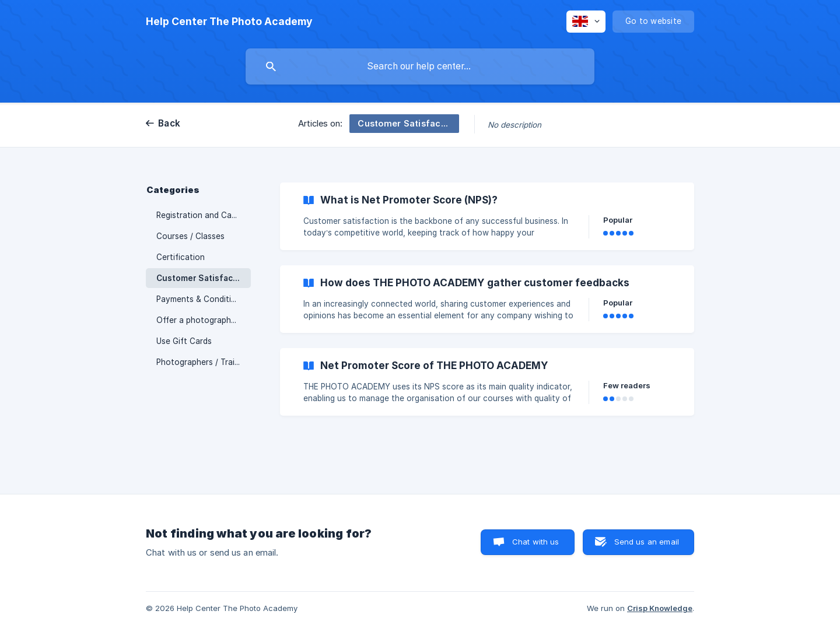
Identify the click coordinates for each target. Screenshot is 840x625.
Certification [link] (181, 257)
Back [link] (169, 123)
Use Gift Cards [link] (184, 341)
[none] (229, 22)
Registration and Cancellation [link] (204, 215)
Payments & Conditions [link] (201, 299)
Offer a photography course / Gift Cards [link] (204, 320)
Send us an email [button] (647, 542)
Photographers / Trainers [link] (204, 362)
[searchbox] (420, 66)
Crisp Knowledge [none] (660, 608)
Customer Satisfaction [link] (203, 278)
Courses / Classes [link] (190, 236)
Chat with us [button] (536, 542)
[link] (487, 216)
